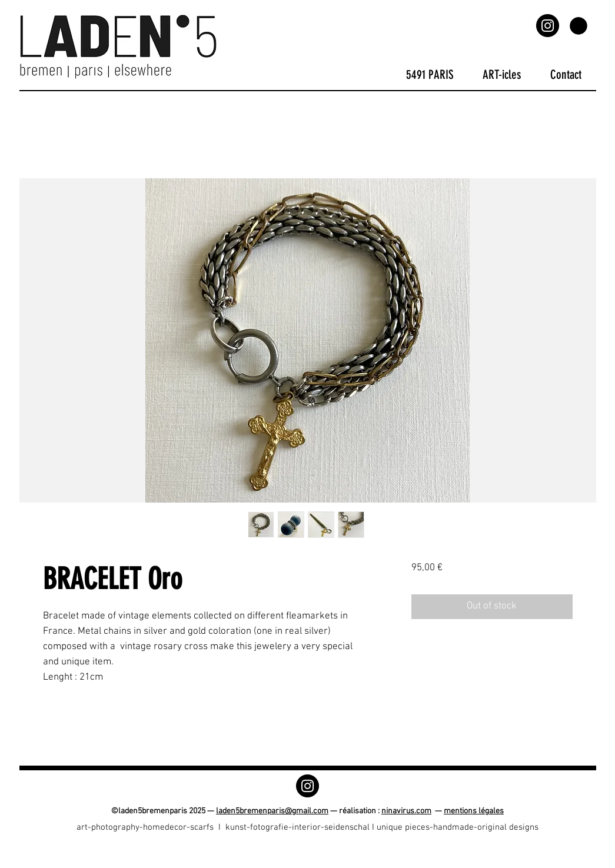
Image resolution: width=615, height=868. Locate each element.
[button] (579, 26)
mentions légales (474, 811)
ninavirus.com (406, 811)
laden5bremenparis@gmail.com (272, 811)
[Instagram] (548, 26)
